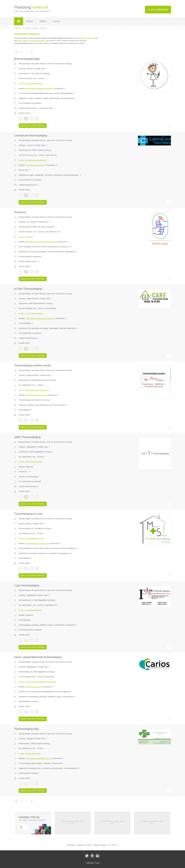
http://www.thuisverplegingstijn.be (38, 758)
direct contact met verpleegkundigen (32, 41)
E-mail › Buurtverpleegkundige (30, 83)
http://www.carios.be (33, 687)
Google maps (41, 69)
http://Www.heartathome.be (36, 395)
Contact (56, 21)
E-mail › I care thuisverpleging (30, 610)
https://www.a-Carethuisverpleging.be (40, 318)
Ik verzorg (158, 10)
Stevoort (30, 69)
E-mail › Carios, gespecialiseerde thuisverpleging (37, 682)
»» (31, 52)
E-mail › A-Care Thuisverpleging (31, 313)
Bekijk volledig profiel (33, 126)
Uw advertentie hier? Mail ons (73, 822)
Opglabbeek (31, 447)
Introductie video (47, 108)
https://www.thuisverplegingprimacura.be (41, 242)
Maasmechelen (33, 298)
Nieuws (30, 21)
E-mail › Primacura (26, 237)
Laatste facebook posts (29, 108)
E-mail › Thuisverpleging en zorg (31, 538)
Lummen (30, 145)
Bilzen (29, 524)
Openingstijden (26, 410)
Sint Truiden (31, 222)
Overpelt (30, 738)
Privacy (97, 863)
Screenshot (60, 88)
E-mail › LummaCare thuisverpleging (33, 160)
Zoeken (43, 21)
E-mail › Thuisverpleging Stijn (30, 753)
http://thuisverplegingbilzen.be (37, 543)
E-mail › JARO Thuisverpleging (31, 462)
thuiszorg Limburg (86, 38)
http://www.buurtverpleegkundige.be (39, 88)
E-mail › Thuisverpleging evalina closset (34, 390)
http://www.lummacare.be (35, 165)
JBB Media (90, 863)
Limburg (22, 69)
